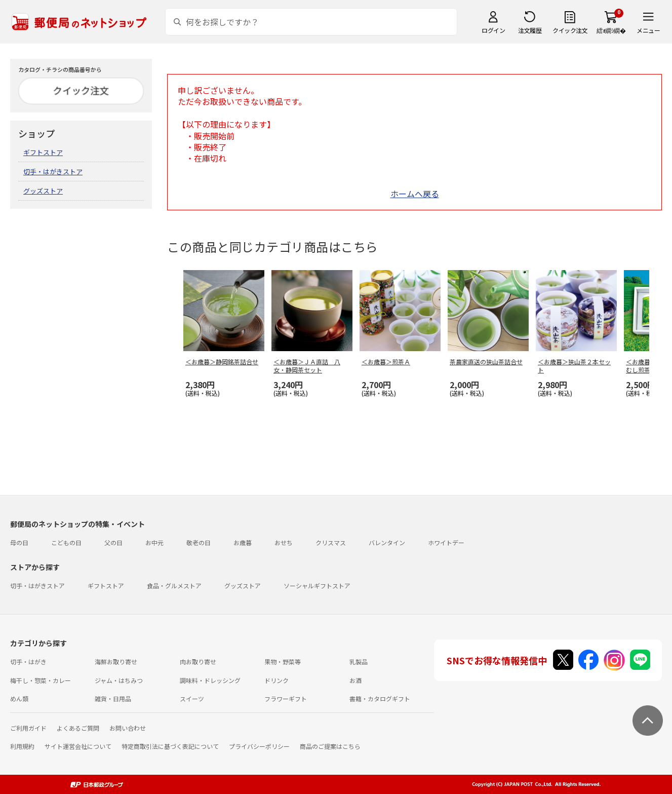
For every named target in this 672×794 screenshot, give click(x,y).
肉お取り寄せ (198, 661)
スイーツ (192, 698)
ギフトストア (43, 152)
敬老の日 (199, 542)
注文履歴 (530, 30)
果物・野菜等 (283, 661)
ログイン (493, 30)
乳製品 (359, 661)
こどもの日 (66, 542)
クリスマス (331, 542)
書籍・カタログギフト (380, 698)
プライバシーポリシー (259, 746)
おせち (284, 542)
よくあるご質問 (78, 728)
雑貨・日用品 (113, 698)
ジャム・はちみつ (119, 680)
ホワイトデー (446, 542)
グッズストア (43, 191)
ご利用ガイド (28, 728)
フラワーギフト (286, 698)
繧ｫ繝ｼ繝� (611, 30)
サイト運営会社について (78, 746)
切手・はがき (28, 661)
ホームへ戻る (415, 194)
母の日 (19, 542)
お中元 (154, 542)
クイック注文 (570, 30)
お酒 (355, 680)
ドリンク (276, 680)
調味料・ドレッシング (210, 680)
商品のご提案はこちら (330, 746)
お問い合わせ (128, 728)
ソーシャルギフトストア (317, 585)
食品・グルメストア (174, 585)
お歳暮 (243, 542)
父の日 (113, 542)
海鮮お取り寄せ (116, 661)
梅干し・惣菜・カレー (41, 680)
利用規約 (22, 746)
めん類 (19, 698)
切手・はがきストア (53, 172)
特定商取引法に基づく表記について (170, 746)
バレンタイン (387, 542)
